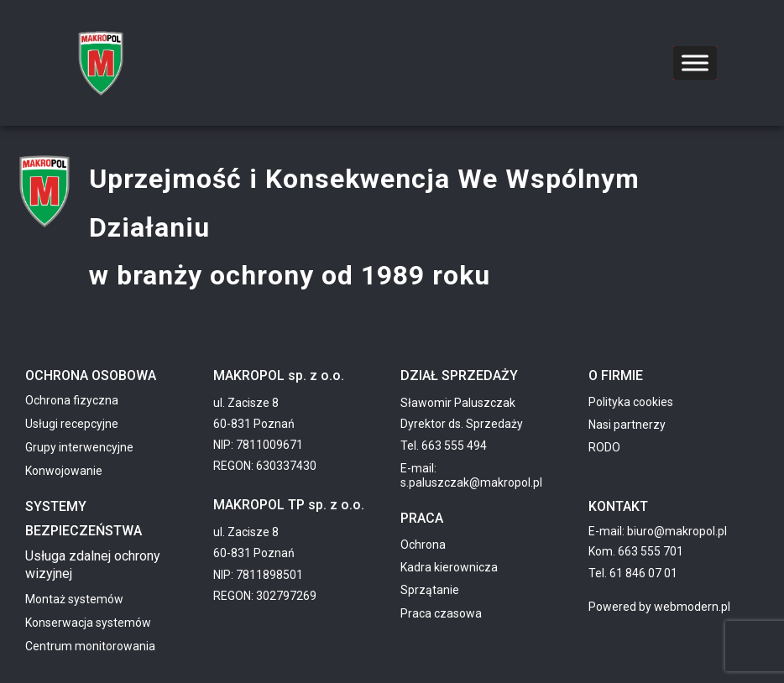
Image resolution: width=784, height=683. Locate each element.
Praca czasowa (441, 613)
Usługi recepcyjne (72, 424)
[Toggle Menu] (695, 63)
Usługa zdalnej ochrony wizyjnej (93, 565)
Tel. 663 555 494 (444, 446)
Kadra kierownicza (449, 567)
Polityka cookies (631, 402)
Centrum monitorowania (90, 646)
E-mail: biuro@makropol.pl (658, 531)
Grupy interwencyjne (79, 447)
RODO (604, 447)
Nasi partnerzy (627, 425)
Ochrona (423, 545)
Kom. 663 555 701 (636, 551)
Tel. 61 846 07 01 (633, 573)
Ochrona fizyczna (72, 400)
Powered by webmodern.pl (659, 607)
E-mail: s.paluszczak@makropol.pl (471, 475)
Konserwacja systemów (88, 623)
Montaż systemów (74, 599)
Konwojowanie (64, 471)
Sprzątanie (430, 590)
